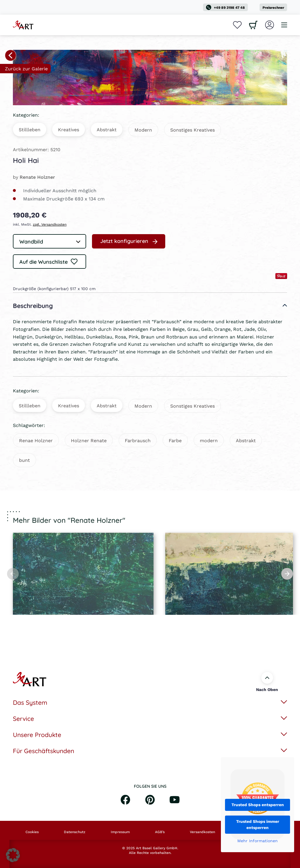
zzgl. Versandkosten (50, 224)
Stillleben (30, 129)
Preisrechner (273, 7)
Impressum (120, 832)
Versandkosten (202, 832)
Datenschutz (75, 832)
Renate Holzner (37, 177)
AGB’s (160, 832)
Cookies (32, 832)
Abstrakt (107, 129)
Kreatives (69, 129)
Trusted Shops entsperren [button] (258, 805)
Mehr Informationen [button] (258, 841)
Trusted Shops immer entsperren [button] (258, 824)
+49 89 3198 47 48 (225, 7)
